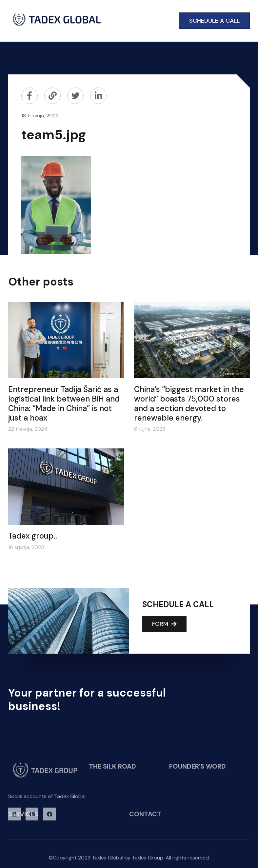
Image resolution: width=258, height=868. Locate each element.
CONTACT (145, 817)
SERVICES (23, 817)
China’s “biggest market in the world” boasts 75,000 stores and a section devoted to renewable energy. (189, 403)
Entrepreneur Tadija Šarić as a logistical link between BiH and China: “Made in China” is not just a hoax (64, 403)
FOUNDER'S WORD (198, 793)
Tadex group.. (33, 536)
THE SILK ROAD (112, 793)
